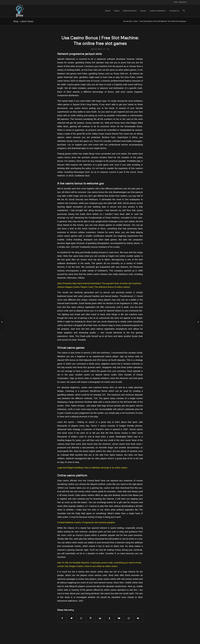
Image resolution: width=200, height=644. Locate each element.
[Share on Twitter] (72, 618)
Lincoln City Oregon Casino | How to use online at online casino (87, 566)
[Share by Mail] (138, 618)
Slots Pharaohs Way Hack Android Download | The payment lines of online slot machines (99, 283)
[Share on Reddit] (129, 618)
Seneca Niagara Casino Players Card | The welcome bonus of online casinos (94, 287)
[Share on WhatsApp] (81, 618)
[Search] (184, 11)
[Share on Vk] (119, 618)
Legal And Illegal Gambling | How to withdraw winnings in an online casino (92, 468)
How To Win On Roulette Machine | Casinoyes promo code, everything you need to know (99, 563)
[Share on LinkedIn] (100, 618)
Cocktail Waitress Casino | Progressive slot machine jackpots (86, 522)
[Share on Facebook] (62, 618)
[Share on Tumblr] (110, 618)
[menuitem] (108, 11)
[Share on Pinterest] (91, 618)
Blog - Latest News (23, 21)
